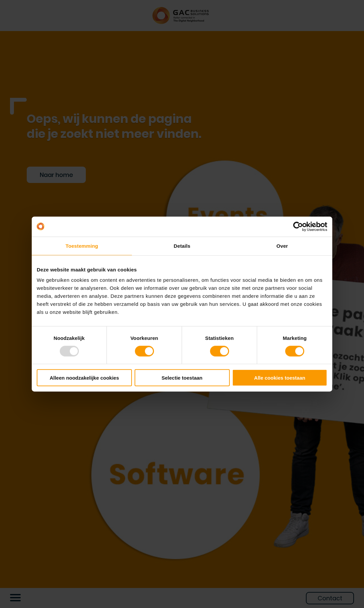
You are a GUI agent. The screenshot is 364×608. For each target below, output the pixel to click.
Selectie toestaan (182, 378)
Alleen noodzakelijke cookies (84, 378)
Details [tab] (182, 246)
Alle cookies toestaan (280, 378)
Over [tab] (282, 246)
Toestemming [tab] (82, 246)
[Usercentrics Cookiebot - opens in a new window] (298, 226)
